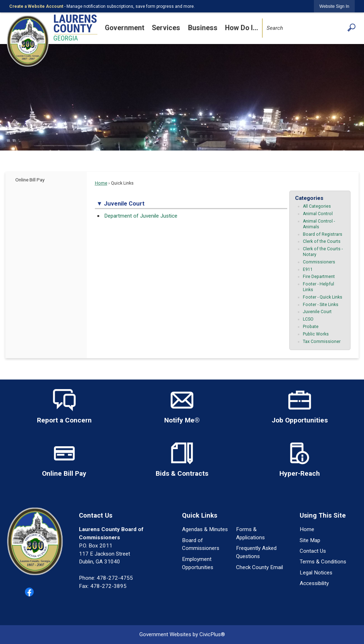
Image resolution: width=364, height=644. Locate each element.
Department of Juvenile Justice (141, 216)
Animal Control (318, 214)
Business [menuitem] (203, 28)
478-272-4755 (115, 578)
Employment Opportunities (198, 563)
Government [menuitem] (125, 28)
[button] (351, 28)
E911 (308, 269)
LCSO (308, 319)
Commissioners (319, 262)
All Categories (317, 206)
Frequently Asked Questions (256, 552)
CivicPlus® (212, 634)
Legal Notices (316, 573)
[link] (334, 6)
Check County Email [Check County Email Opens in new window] (259, 567)
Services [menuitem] (166, 28)
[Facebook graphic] (29, 592)
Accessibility (314, 583)
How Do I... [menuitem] (242, 28)
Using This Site (323, 515)
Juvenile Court (317, 312)
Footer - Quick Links (323, 297)
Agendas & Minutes (205, 529)
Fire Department (319, 277)
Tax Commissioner (322, 342)
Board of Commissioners (201, 544)
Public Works (316, 334)
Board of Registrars (323, 234)
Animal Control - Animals (319, 224)
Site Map (310, 540)
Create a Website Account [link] (36, 6)
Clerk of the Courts (322, 241)
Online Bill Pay (30, 180)
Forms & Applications (250, 533)
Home (101, 183)
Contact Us (313, 551)
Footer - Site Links (321, 305)
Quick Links (200, 515)
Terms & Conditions (323, 562)
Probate (311, 327)
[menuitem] (46, 180)
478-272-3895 (108, 586)
